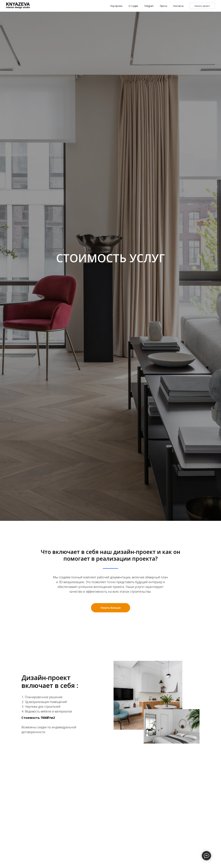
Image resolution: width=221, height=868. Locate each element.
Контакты (178, 6)
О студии (133, 6)
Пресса (163, 6)
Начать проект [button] (202, 6)
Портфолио (116, 6)
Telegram (149, 6)
